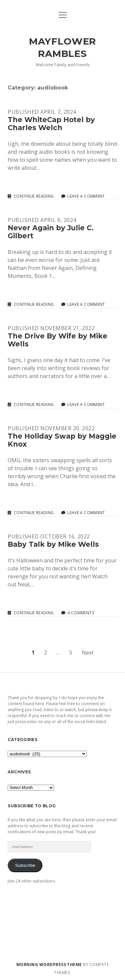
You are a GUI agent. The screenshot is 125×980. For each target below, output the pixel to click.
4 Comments (81, 613)
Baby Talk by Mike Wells (53, 544)
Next (88, 653)
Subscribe (25, 865)
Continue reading (34, 196)
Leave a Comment (86, 196)
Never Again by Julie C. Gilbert (51, 232)
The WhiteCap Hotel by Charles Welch (51, 124)
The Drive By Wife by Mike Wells (57, 340)
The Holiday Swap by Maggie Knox (62, 440)
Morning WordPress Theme (49, 965)
